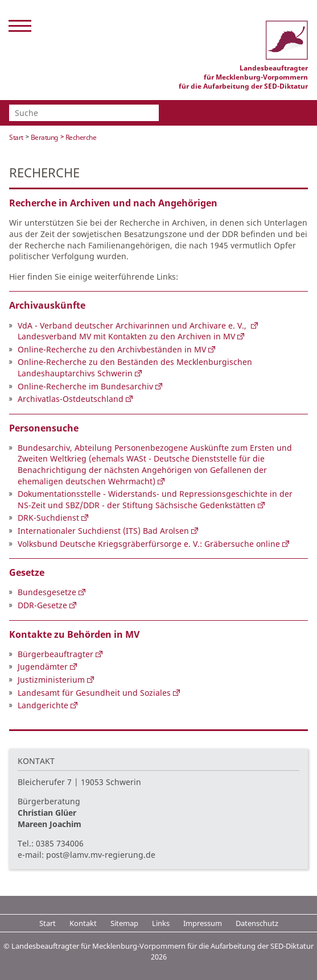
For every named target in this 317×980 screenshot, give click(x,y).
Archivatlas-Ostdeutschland (71, 399)
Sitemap (124, 923)
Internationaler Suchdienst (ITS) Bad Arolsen (103, 531)
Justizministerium (51, 680)
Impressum (203, 923)
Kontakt (83, 923)
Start (16, 137)
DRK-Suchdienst (48, 518)
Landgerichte (43, 705)
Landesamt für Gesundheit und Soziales (94, 693)
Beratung (44, 137)
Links (161, 923)
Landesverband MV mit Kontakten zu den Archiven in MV (126, 336)
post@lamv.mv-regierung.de (101, 855)
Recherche (81, 137)
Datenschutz (257, 923)
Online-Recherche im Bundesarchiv (85, 386)
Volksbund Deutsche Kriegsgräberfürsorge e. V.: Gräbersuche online (149, 544)
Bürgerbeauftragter (55, 654)
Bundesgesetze (47, 592)
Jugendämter (43, 667)
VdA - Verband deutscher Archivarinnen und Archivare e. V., (133, 325)
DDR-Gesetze (42, 605)
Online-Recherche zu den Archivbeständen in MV (112, 349)
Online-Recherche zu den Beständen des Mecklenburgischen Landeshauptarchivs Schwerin (135, 367)
